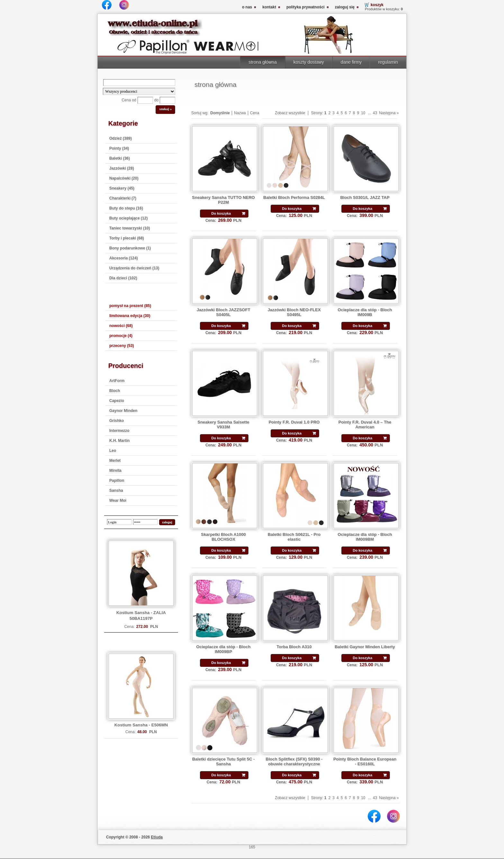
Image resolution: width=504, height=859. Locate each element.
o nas (247, 7)
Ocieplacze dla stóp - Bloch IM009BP (224, 649)
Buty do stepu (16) (126, 208)
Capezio (117, 401)
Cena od (129, 100)
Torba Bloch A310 (294, 647)
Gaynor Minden (123, 411)
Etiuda (157, 837)
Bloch (115, 391)
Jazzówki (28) (122, 168)
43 (375, 113)
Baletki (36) (120, 158)
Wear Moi (118, 500)
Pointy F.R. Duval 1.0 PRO (294, 422)
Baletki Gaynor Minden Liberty (365, 647)
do (156, 100)
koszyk (377, 5)
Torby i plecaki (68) (127, 238)
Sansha (116, 490)
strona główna (262, 62)
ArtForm (117, 381)
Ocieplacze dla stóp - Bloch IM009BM (365, 537)
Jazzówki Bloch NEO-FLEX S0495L (294, 312)
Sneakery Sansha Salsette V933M (224, 425)
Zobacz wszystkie (290, 113)
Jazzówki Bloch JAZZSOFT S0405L (224, 312)
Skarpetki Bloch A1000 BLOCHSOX (223, 537)
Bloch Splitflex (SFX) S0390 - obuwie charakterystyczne (294, 761)
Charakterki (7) (123, 198)
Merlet (115, 461)
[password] (145, 522)
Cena (255, 113)
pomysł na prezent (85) (130, 306)
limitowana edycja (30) (130, 316)
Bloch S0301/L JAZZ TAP (365, 197)
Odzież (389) (121, 138)
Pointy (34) (119, 148)
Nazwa (240, 113)
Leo (113, 451)
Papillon (117, 481)
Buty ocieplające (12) (128, 218)
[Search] (139, 83)
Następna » (389, 113)
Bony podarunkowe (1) (130, 248)
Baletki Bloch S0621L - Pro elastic (294, 537)
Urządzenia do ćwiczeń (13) (134, 268)
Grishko (117, 421)
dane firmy (351, 62)
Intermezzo (119, 431)
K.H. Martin (119, 441)
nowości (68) (121, 326)
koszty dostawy (309, 62)
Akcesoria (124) (124, 258)
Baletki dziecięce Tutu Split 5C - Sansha (224, 761)
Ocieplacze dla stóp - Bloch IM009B (365, 312)
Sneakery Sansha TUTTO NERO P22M (223, 200)
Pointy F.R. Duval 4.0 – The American (365, 425)
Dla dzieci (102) (123, 278)
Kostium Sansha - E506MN (141, 725)
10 (363, 113)
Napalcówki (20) (124, 178)
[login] (119, 522)
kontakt (269, 7)
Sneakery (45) (122, 188)
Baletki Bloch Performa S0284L (294, 197)
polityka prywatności (306, 7)
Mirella (115, 471)
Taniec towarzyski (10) (130, 228)
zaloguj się (345, 7)
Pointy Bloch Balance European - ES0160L (365, 761)
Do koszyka (221, 213)
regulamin (388, 62)
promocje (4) (121, 336)
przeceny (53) (122, 346)
